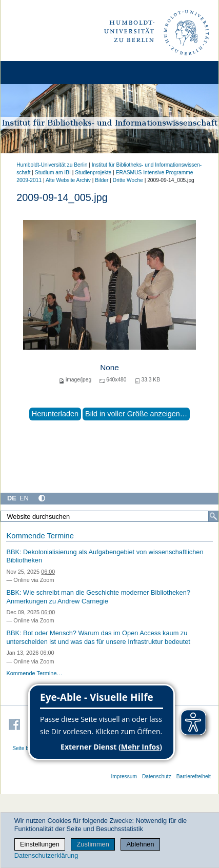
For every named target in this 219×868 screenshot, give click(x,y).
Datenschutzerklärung (46, 855)
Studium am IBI (53, 173)
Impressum (124, 776)
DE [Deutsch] (12, 498)
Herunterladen (55, 414)
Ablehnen (141, 844)
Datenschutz (157, 776)
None (109, 367)
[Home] (37, 73)
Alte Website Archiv (68, 180)
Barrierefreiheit (194, 776)
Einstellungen (40, 844)
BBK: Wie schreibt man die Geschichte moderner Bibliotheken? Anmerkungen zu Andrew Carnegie (98, 597)
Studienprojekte (93, 173)
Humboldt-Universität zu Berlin (52, 165)
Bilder (102, 180)
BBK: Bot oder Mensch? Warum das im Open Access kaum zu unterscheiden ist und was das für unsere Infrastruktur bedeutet (98, 637)
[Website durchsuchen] (109, 516)
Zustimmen (93, 844)
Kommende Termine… (34, 673)
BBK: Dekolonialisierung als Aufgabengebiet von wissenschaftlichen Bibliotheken (105, 556)
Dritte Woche (128, 180)
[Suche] (213, 516)
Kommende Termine (40, 536)
